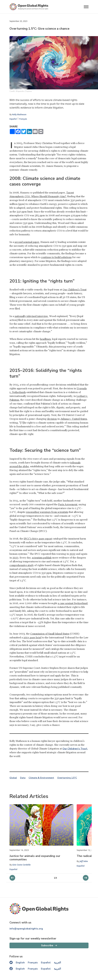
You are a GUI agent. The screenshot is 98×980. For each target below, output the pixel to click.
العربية (57, 963)
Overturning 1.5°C (67, 778)
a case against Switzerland (73, 603)
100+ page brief (32, 638)
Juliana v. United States (74, 419)
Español (13, 119)
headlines (45, 339)
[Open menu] (86, 7)
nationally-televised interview (31, 316)
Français (23, 119)
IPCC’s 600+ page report (38, 539)
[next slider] (12, 878)
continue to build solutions (56, 257)
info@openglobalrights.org (26, 929)
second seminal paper (27, 242)
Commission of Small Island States (50, 634)
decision (52, 419)
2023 (15, 558)
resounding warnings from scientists (47, 512)
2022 (72, 554)
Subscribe (47, 945)
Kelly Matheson (19, 114)
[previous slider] (86, 878)
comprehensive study (22, 565)
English (20, 963)
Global (13, 778)
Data (23, 778)
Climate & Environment (41, 778)
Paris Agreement (68, 504)
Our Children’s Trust (75, 290)
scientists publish (42, 558)
